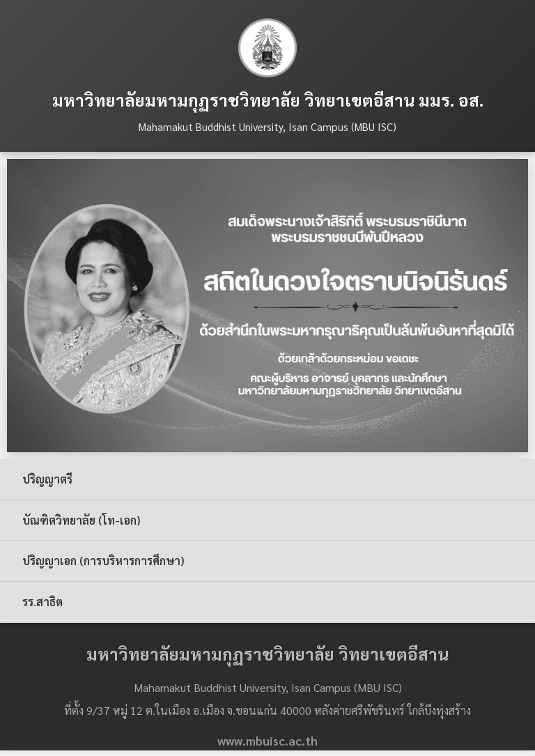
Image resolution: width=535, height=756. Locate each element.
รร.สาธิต (42, 602)
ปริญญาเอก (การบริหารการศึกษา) (103, 561)
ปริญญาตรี (47, 479)
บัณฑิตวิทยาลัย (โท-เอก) (81, 520)
